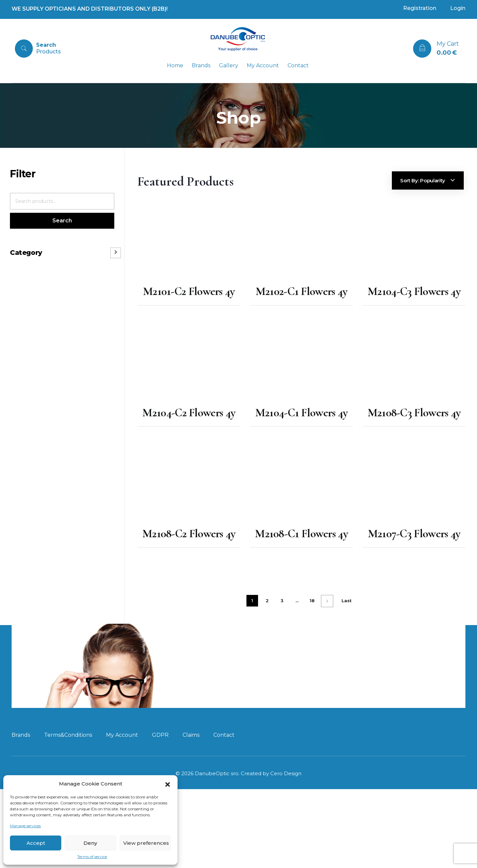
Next (327, 602)
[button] (168, 784)
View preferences (146, 843)
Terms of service (92, 857)
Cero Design (286, 801)
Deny (90, 843)
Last (346, 601)
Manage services (25, 826)
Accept (36, 843)
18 (312, 601)
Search (62, 221)
